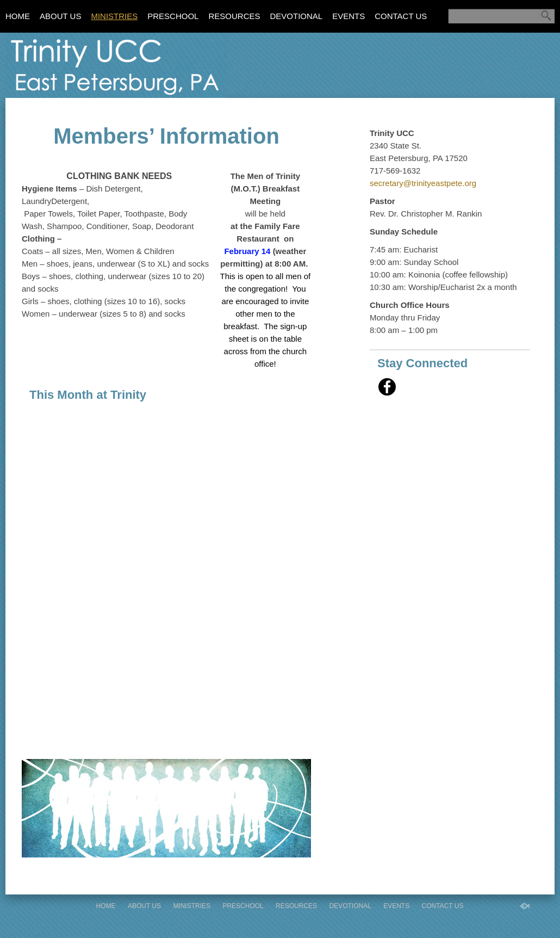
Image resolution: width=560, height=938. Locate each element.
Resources (234, 16)
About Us (60, 16)
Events (349, 16)
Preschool (173, 16)
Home (18, 16)
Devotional (296, 16)
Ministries (114, 16)
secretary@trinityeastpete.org (423, 183)
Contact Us (401, 16)
